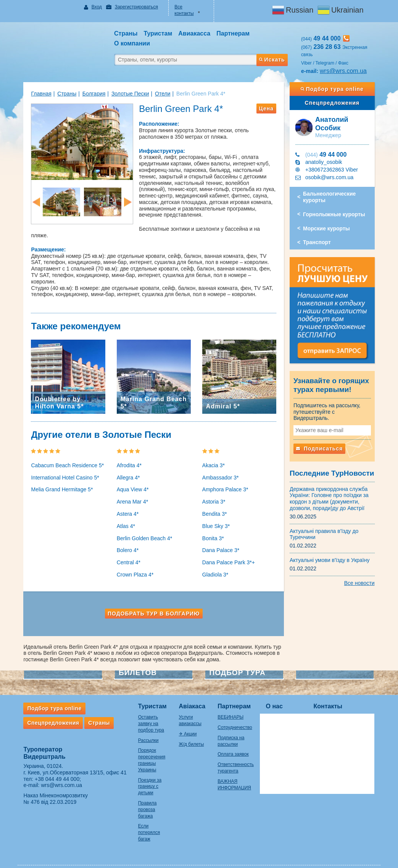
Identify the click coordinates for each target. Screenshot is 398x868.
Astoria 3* (214, 491)
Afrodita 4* (127, 454)
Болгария (90, 94)
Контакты (331, 695)
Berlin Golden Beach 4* (143, 527)
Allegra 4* (126, 466)
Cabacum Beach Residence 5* (64, 454)
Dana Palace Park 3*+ (229, 552)
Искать (274, 60)
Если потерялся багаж (145, 822)
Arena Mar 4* (131, 491)
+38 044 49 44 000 (53, 768)
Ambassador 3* (221, 466)
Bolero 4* (126, 539)
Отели (159, 94)
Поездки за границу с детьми (146, 776)
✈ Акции (187, 723)
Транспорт (319, 242)
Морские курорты (328, 228)
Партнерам (236, 695)
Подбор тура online (335, 89)
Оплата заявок (235, 743)
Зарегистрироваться (134, 7)
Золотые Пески (126, 94)
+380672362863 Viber (334, 170)
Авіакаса (191, 695)
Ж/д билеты (190, 733)
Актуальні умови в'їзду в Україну (332, 556)
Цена (268, 108)
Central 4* (127, 552)
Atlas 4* (124, 515)
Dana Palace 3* (221, 539)
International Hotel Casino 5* (61, 466)
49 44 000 (328, 155)
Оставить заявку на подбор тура (147, 713)
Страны (63, 94)
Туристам (149, 695)
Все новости (363, 579)
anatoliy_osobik (326, 162)
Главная (38, 94)
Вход (94, 7)
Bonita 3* (213, 527)
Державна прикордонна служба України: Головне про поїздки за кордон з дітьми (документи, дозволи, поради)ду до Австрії (331, 494)
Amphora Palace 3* (225, 479)
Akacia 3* (214, 454)
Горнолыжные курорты (336, 214)
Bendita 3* (215, 503)
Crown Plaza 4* (133, 564)
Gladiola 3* (215, 564)
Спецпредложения (335, 103)
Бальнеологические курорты (331, 197)
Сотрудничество (237, 716)
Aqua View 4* (131, 479)
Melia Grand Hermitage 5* (58, 479)
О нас (278, 695)
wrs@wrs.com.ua (345, 71)
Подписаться (321, 444)
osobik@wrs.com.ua (331, 177)
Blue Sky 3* (216, 515)
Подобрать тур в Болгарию (153, 602)
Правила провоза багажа (144, 798)
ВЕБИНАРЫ (232, 706)
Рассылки (145, 729)
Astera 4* (126, 503)
